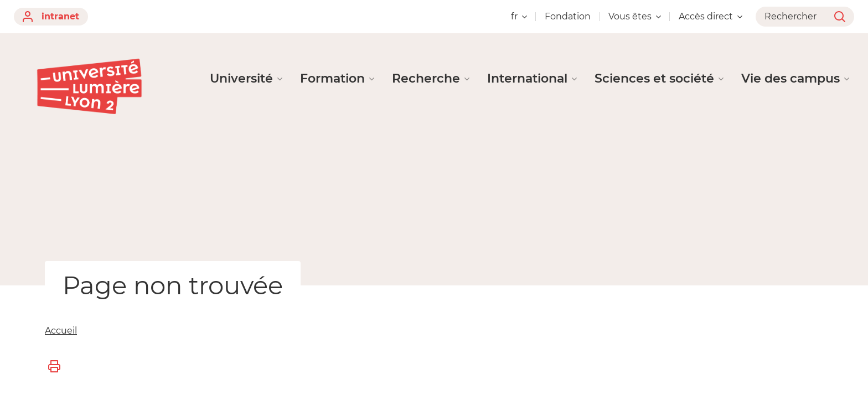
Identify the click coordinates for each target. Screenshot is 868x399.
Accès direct (711, 16)
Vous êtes (635, 16)
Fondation (568, 16)
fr (519, 16)
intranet (51, 17)
